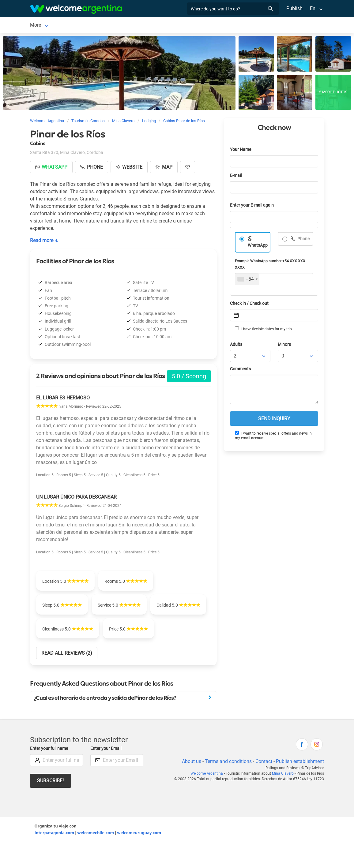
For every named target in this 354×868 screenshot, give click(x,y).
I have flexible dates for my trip (263, 330)
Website (130, 168)
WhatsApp (258, 247)
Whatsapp (52, 168)
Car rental (117, 26)
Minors (285, 346)
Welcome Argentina (208, 799)
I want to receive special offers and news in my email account (273, 437)
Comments (241, 370)
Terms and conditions (227, 786)
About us (190, 786)
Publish (294, 8)
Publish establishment (300, 786)
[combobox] (247, 280)
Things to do (224, 26)
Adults (236, 346)
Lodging (78, 26)
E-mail (236, 177)
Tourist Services (153, 26)
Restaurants (190, 26)
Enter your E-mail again (253, 206)
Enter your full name (50, 774)
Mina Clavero (44, 26)
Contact (263, 786)
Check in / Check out (250, 305)
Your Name (241, 151)
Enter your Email (107, 774)
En (313, 8)
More (251, 26)
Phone (303, 240)
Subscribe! (51, 806)
